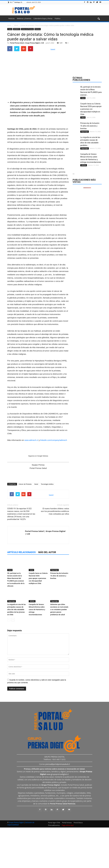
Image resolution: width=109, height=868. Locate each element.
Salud (10, 29)
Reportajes (55, 611)
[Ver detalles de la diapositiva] (38, 115)
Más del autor (47, 593)
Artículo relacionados (21, 593)
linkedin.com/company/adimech (54, 481)
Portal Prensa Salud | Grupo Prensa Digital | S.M (27, 43)
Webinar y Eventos (24, 18)
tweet (53, 49)
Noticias (11, 18)
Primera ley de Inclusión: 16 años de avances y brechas (59, 617)
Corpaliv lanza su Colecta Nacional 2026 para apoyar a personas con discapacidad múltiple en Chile (38, 619)
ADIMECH (17, 29)
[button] (99, 19)
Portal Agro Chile (54, 864)
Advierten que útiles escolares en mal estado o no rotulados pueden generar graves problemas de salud (59, 651)
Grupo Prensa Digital (16, 864)
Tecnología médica (47, 525)
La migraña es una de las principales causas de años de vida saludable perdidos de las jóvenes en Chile (16, 651)
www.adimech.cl (31, 481)
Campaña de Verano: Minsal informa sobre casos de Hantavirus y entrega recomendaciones (37, 651)
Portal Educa (78, 864)
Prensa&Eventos (54, 866)
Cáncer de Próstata (27, 29)
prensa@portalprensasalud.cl (58, 805)
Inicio (9, 25)
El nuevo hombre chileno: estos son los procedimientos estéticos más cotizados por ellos (55, 552)
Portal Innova (67, 864)
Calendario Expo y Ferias (43, 18)
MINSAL (32, 642)
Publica (57, 18)
